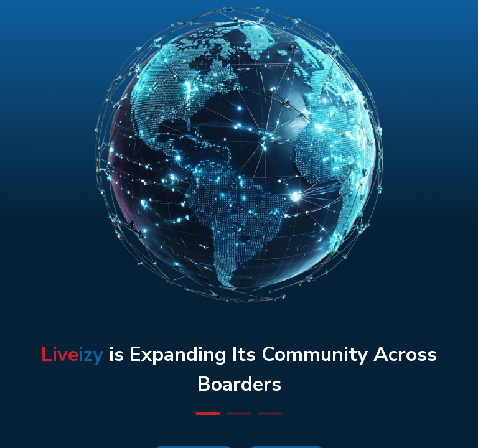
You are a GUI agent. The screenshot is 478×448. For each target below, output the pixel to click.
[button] (208, 414)
